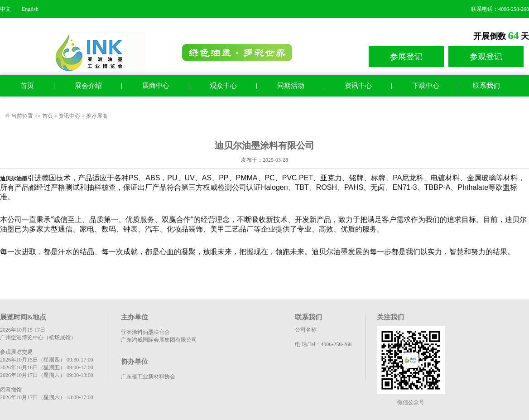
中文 (5, 9)
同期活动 (291, 86)
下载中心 (426, 86)
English (30, 9)
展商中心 (156, 86)
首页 (27, 86)
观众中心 (223, 86)
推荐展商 (97, 116)
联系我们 (486, 86)
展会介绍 (88, 86)
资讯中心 (358, 86)
